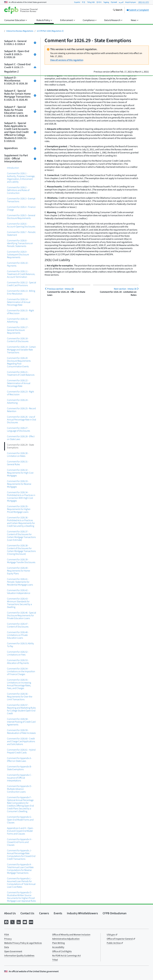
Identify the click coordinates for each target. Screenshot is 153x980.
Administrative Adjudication (66, 939)
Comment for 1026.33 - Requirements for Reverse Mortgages (19, 484)
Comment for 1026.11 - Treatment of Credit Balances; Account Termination (21, 274)
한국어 (99, 2)
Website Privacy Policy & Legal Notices (23, 943)
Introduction (13, 168)
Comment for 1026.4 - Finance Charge (21, 208)
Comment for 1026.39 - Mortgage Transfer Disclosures (21, 561)
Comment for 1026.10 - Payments (18, 264)
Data (7, 947)
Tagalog (106, 2)
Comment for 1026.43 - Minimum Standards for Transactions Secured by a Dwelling (19, 603)
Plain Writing (58, 943)
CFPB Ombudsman (115, 913)
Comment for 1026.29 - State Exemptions (20, 446)
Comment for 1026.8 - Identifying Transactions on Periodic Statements (20, 243)
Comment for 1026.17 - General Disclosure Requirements (18, 330)
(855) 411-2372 (144, 2)
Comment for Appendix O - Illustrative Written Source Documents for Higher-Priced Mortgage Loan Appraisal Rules (21, 897)
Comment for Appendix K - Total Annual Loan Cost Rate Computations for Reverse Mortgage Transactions (20, 869)
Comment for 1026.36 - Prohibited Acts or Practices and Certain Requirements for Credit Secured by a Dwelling (21, 522)
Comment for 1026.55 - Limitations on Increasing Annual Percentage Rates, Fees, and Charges (19, 684)
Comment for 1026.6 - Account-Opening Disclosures (21, 225)
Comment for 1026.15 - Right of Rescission (20, 312)
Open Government (13, 951)
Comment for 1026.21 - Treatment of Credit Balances (21, 373)
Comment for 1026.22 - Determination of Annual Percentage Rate (19, 383)
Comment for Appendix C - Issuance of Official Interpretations (20, 778)
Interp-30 (125, 289)
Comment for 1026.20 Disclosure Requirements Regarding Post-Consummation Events (19, 362)
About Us (10, 913)
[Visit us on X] (12, 922)
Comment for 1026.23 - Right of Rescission (20, 393)
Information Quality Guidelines (19, 956)
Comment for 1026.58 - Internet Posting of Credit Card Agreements (21, 722)
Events (58, 913)
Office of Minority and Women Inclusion (71, 935)
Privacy (8, 939)
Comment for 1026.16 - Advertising (18, 320)
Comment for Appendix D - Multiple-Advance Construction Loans (20, 789)
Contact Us (27, 913)
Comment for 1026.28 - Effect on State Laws (21, 438)
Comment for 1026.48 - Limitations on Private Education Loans (18, 635)
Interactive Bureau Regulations (20, 31)
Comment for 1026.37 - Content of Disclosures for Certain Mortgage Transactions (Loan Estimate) (21, 536)
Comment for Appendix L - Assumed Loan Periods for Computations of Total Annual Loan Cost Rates (21, 883)
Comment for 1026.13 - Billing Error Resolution (21, 292)
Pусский (114, 2)
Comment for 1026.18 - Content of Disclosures (18, 340)
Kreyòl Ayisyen (131, 2)
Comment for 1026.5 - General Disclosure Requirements (21, 217)
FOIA (7, 935)
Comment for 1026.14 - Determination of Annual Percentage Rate (19, 302)
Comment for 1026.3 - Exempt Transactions (21, 200)
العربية (121, 2)
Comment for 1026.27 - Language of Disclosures (19, 429)
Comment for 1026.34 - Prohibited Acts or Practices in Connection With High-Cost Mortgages (21, 497)
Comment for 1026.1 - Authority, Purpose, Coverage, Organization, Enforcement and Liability (21, 178)
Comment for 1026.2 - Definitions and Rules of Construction (18, 190)
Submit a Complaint (138, 10)
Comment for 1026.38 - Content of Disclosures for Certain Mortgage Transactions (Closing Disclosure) (21, 550)
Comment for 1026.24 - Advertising (18, 401)
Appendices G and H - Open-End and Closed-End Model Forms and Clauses (20, 831)
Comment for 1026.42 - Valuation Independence (19, 592)
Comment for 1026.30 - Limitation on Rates (18, 455)
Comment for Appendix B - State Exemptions (20, 768)
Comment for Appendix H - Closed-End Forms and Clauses (20, 842)
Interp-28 (60, 289)
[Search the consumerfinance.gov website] (118, 10)
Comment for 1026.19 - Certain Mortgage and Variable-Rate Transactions (21, 350)
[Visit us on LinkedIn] (19, 922)
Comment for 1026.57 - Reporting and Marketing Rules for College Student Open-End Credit (21, 709)
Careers (44, 913)
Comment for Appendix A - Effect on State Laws (19, 760)
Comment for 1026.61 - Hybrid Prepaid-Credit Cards (21, 751)
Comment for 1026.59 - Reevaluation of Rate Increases (21, 732)
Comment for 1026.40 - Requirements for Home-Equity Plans (19, 571)
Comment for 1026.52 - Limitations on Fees (18, 653)
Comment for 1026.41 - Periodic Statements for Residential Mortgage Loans (20, 582)
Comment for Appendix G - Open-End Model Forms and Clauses (20, 820)
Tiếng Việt (91, 2)
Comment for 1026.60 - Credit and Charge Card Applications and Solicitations (21, 741)
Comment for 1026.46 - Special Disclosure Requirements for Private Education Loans (22, 615)
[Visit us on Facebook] (6, 922)
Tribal (55, 960)
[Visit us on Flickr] (31, 922)
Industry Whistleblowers (82, 913)
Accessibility (58, 947)
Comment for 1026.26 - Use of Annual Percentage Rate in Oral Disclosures (22, 420)
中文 (84, 2)
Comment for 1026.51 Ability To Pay (20, 645)
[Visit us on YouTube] (25, 922)
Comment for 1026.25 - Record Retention (21, 410)
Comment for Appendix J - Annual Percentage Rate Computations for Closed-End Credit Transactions (21, 855)
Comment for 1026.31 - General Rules (18, 463)
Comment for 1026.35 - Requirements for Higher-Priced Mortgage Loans (19, 509)
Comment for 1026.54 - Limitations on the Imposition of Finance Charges (21, 671)
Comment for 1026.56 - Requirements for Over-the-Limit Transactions (20, 697)
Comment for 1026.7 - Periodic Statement (21, 234)
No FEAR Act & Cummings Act (66, 956)
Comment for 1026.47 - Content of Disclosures (18, 625)
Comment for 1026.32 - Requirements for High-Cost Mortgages (20, 473)
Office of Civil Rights (62, 951)
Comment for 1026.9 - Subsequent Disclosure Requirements (18, 255)
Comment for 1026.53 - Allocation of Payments (18, 662)
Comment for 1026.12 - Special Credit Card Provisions (22, 284)
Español (77, 2)
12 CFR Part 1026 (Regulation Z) (50, 31)
